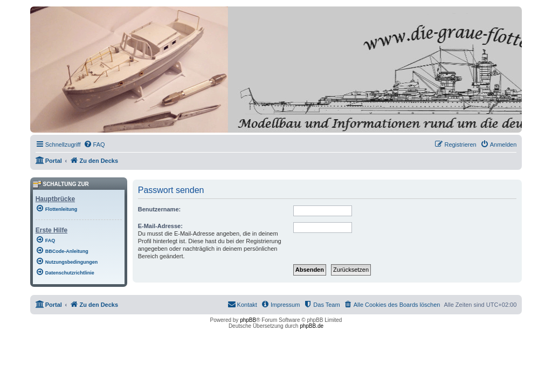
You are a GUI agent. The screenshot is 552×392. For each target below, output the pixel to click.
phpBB (248, 320)
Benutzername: (159, 209)
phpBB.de (312, 326)
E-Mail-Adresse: (160, 226)
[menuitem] (94, 145)
